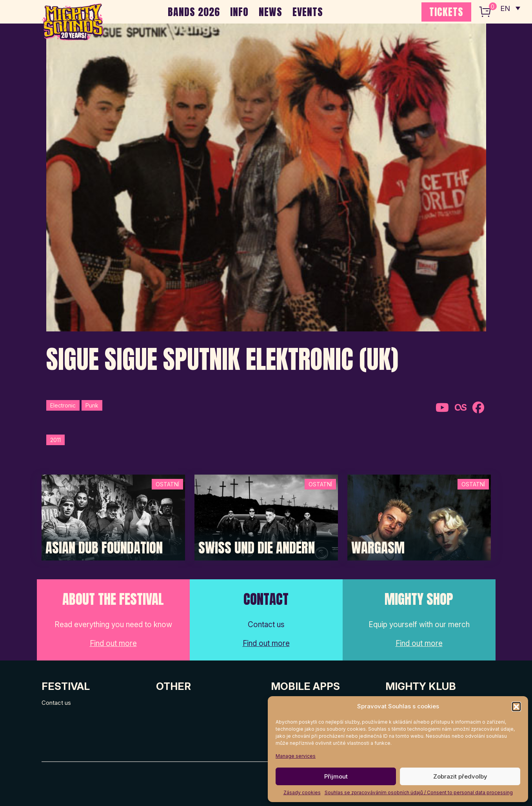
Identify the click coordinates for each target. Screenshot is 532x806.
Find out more (113, 643)
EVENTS (308, 12)
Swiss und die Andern (257, 548)
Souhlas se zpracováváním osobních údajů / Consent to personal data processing (419, 792)
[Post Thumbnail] (113, 517)
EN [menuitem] (505, 8)
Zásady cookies (302, 792)
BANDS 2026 (194, 12)
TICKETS (446, 12)
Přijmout (336, 776)
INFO (239, 12)
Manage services (296, 756)
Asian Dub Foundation (104, 548)
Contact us (56, 703)
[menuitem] (510, 8)
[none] (510, 8)
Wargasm (378, 548)
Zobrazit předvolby (460, 776)
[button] (516, 706)
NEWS (271, 12)
